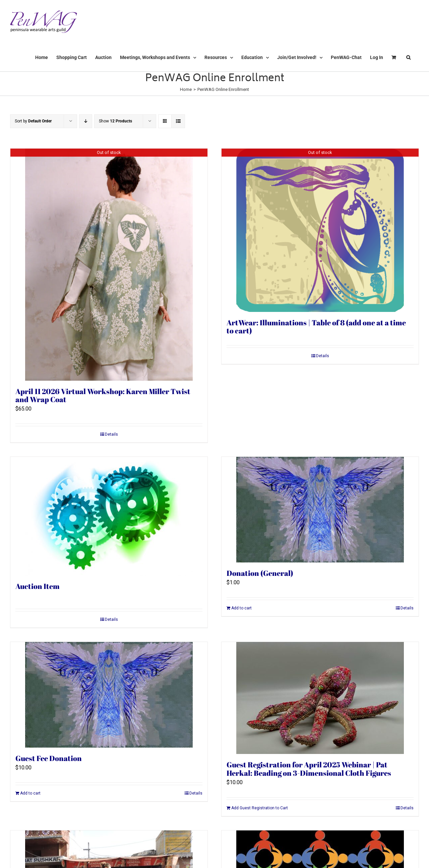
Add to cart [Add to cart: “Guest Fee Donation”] (30, 793)
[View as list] (178, 121)
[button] (408, 57)
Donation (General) (260, 573)
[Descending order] (86, 121)
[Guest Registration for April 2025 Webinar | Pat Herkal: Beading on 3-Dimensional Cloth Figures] (320, 698)
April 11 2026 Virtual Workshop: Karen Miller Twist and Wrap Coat (103, 395)
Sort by (33, 121)
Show (115, 121)
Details (111, 434)
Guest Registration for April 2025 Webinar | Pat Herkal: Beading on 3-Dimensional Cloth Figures (309, 769)
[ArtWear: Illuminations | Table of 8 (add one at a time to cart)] (320, 230)
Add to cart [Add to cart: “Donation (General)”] (241, 608)
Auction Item (38, 586)
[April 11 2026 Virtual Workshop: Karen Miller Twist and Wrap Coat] (109, 265)
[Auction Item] (109, 516)
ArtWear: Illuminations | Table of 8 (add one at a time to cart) (316, 327)
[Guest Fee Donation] (109, 695)
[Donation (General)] (320, 510)
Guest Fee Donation (49, 758)
